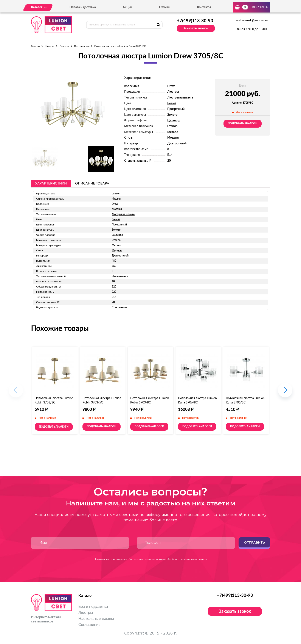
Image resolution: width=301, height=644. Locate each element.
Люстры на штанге (180, 98)
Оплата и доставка (83, 7)
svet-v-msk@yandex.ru (252, 20)
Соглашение (89, 625)
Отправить (254, 542)
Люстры (64, 46)
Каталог (50, 46)
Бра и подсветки (93, 607)
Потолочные (82, 46)
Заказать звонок (196, 28)
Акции (127, 7)
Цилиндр (174, 120)
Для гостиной (177, 144)
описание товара (92, 183)
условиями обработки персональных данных (180, 559)
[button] (285, 392)
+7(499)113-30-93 (195, 21)
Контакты (204, 7)
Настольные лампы (96, 619)
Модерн (173, 138)
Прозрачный (176, 109)
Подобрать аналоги (243, 123)
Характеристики (51, 183)
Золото (172, 115)
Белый (172, 103)
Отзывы (165, 7)
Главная (36, 46)
